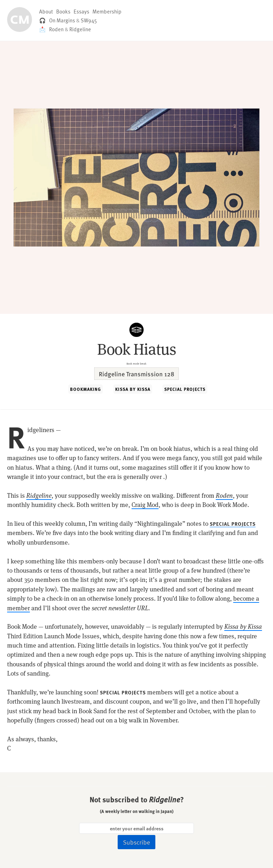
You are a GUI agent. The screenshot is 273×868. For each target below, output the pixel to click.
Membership (107, 11)
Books (63, 11)
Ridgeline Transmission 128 (136, 374)
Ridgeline (80, 29)
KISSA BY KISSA (133, 389)
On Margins (62, 20)
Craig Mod (145, 505)
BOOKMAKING (85, 389)
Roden (56, 29)
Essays (81, 11)
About (46, 11)
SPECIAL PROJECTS (185, 389)
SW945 (89, 20)
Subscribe (136, 842)
